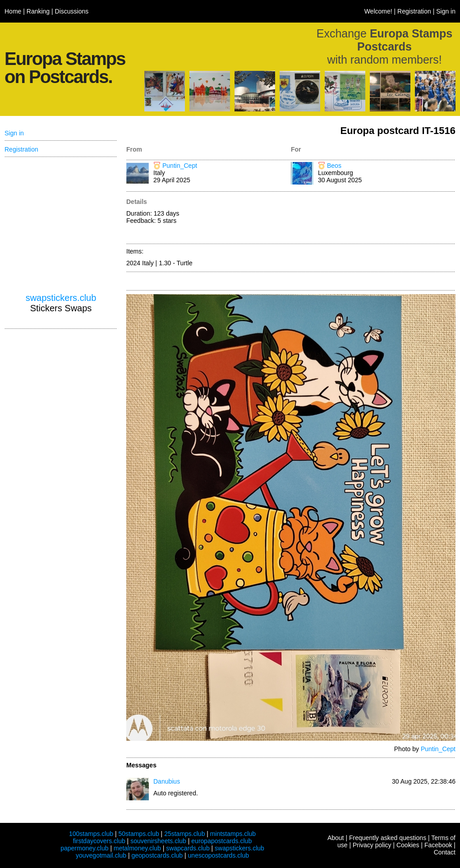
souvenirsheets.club (158, 841)
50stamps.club (138, 834)
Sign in (446, 11)
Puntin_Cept (180, 166)
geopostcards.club (157, 855)
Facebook (438, 845)
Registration (414, 11)
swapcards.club (188, 848)
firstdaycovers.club (99, 841)
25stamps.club (184, 834)
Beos (334, 166)
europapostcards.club (221, 841)
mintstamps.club (233, 834)
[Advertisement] (373, 218)
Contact (445, 852)
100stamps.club (91, 834)
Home (13, 11)
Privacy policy (372, 845)
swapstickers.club (61, 298)
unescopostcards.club (218, 855)
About (336, 838)
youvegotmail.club (101, 855)
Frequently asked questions (388, 838)
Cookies (408, 845)
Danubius (167, 781)
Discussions (72, 11)
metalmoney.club (137, 848)
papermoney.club (84, 848)
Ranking (38, 11)
